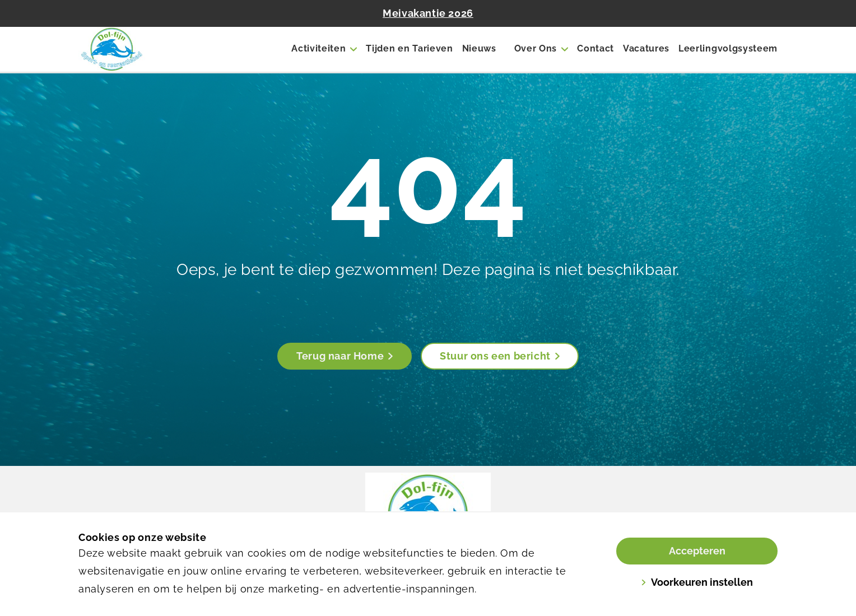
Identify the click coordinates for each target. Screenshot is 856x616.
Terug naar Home (345, 356)
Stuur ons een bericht (500, 356)
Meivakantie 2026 (428, 13)
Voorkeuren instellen (697, 582)
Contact (596, 48)
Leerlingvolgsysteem (728, 48)
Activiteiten (318, 48)
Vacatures (646, 48)
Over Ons (536, 48)
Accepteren (697, 551)
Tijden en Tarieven (409, 48)
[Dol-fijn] (137, 49)
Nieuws (479, 48)
